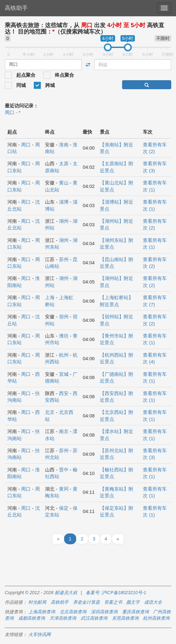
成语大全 (153, 602)
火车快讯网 (40, 634)
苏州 (64, 259)
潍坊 (64, 336)
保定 (64, 508)
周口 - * (13, 112)
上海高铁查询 (42, 612)
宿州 (64, 317)
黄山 (64, 183)
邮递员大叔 (66, 593)
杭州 (64, 355)
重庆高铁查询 (136, 612)
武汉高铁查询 (94, 618)
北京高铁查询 (73, 612)
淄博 (64, 202)
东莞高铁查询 (125, 618)
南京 (64, 431)
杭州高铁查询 (156, 618)
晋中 (64, 470)
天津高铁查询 (63, 618)
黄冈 (64, 489)
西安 (64, 393)
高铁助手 (16, 8)
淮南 (64, 145)
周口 (26, 145)
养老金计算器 (86, 602)
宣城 (64, 374)
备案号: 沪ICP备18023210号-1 (116, 593)
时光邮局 (37, 602)
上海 (50, 297)
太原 (64, 163)
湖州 (64, 221)
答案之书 (113, 602)
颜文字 (133, 602)
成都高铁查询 (32, 618)
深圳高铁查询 (104, 612)
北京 (50, 412)
